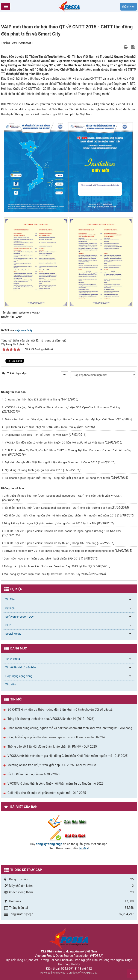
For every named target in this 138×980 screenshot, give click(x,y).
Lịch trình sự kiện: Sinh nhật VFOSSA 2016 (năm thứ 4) (41, 427)
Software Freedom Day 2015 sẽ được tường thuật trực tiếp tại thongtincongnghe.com (59, 551)
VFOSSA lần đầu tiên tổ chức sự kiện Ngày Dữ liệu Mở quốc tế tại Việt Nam (54, 443)
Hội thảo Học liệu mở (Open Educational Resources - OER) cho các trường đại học (57, 508)
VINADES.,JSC (89, 973)
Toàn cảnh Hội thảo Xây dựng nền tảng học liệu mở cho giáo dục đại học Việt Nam (59, 419)
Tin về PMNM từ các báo (21, 667)
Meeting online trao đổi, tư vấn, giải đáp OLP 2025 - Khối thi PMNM (52, 765)
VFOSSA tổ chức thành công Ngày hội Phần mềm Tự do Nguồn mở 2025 (55, 784)
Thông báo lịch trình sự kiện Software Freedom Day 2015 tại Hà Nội (48, 566)
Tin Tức (10, 599)
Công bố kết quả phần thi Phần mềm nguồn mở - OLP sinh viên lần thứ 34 (56, 737)
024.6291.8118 (71, 969)
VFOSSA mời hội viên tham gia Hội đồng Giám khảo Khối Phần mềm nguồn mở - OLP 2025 (67, 756)
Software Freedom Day (19, 617)
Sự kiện (10, 608)
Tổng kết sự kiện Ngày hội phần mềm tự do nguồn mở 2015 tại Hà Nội (50, 523)
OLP (8, 625)
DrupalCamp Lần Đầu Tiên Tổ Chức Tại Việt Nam (36, 435)
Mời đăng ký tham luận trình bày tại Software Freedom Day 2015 (46, 574)
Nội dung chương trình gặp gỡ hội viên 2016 (33, 470)
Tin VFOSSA (13, 659)
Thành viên (128, 7)
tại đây (83, 848)
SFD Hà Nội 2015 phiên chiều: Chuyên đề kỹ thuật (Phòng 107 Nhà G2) (50, 543)
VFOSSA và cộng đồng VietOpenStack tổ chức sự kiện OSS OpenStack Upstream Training (62, 407)
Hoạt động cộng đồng (19, 676)
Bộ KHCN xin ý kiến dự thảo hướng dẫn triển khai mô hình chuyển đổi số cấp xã (60, 709)
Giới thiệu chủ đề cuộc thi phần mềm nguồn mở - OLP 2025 (47, 793)
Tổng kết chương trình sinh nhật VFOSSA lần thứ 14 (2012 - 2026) (51, 719)
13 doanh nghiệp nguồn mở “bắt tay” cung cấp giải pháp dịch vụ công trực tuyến (57, 478)
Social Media (13, 634)
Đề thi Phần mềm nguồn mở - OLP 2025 (34, 774)
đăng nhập (55, 844)
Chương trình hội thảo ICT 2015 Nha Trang (32, 400)
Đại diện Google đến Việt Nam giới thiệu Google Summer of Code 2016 (51, 462)
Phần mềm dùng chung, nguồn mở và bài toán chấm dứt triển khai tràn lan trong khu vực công (70, 728)
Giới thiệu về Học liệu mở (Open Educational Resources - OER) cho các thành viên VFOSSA (62, 496)
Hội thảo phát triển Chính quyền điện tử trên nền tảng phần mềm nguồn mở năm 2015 (60, 516)
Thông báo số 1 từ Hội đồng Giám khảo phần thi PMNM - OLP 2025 (52, 747)
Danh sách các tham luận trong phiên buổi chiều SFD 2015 (42, 559)
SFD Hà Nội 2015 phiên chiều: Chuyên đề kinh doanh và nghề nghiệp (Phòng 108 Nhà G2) (62, 531)
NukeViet (59, 973)
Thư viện (11, 684)
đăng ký (41, 844)
